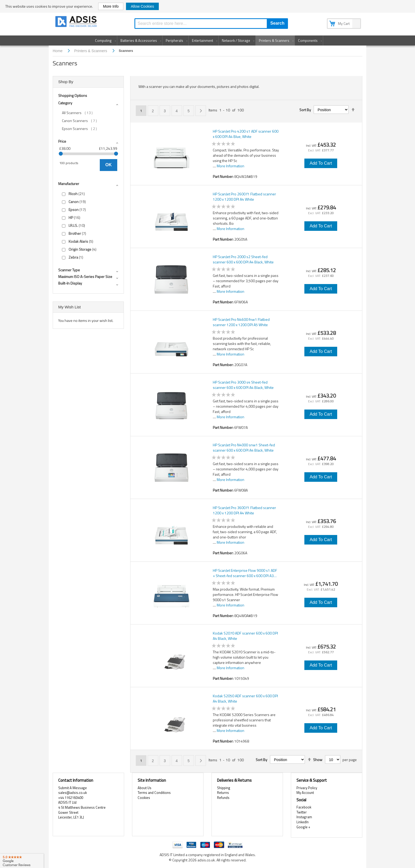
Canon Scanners (83, 121)
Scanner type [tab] (69, 270)
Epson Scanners (83, 129)
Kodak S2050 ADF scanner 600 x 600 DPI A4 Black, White (245, 699)
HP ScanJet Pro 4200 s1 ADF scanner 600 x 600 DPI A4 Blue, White (246, 134)
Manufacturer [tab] (69, 184)
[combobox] (211, 24)
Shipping (224, 788)
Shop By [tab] (66, 82)
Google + (303, 827)
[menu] (207, 41)
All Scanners (81, 113)
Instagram (304, 817)
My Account (305, 793)
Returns (223, 793)
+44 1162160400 (71, 798)
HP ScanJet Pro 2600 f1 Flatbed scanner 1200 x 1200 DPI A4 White (244, 197)
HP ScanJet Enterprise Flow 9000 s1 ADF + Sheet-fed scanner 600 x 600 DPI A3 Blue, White (245, 573)
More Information (231, 166)
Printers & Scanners (91, 51)
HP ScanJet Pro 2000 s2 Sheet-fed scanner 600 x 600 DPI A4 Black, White (243, 259)
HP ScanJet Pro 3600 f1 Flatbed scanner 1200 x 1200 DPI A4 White (244, 510)
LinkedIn (303, 822)
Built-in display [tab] (70, 283)
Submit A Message (73, 788)
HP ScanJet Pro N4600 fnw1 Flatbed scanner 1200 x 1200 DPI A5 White (241, 322)
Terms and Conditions (154, 793)
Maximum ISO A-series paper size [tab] (85, 276)
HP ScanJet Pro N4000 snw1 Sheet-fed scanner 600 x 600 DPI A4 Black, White (244, 448)
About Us (145, 788)
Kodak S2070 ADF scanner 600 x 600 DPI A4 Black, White (245, 636)
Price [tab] (62, 141)
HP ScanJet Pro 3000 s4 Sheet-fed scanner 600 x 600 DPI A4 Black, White (243, 385)
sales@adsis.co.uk (73, 793)
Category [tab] (65, 103)
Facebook (304, 807)
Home (58, 51)
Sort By (305, 110)
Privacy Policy (307, 788)
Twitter (302, 812)
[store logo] (76, 22)
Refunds (223, 798)
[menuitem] (104, 41)
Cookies (144, 798)
